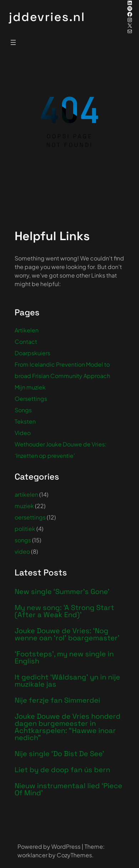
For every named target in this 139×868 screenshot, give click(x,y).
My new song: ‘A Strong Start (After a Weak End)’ (64, 611)
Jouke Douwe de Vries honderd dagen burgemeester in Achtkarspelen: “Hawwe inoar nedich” (68, 727)
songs (23, 540)
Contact (26, 342)
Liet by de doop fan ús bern (62, 770)
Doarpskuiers (32, 353)
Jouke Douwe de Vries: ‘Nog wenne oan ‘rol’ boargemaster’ (67, 634)
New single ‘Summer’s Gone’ (62, 591)
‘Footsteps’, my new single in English (64, 657)
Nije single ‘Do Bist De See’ (59, 754)
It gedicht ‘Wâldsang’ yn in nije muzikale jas (67, 681)
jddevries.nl (47, 17)
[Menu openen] (13, 42)
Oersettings (31, 399)
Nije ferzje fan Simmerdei (57, 700)
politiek (25, 529)
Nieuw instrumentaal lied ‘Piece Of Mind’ (68, 789)
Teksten (25, 421)
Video (23, 433)
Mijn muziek (30, 387)
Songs (23, 410)
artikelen (26, 494)
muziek (24, 506)
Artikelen (27, 330)
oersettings (30, 517)
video (22, 551)
